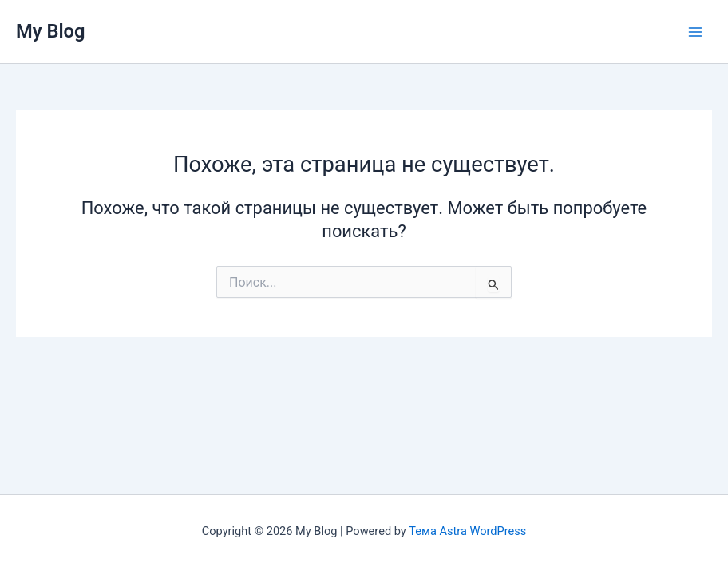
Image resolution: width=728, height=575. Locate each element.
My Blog (51, 31)
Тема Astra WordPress (467, 531)
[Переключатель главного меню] (695, 32)
